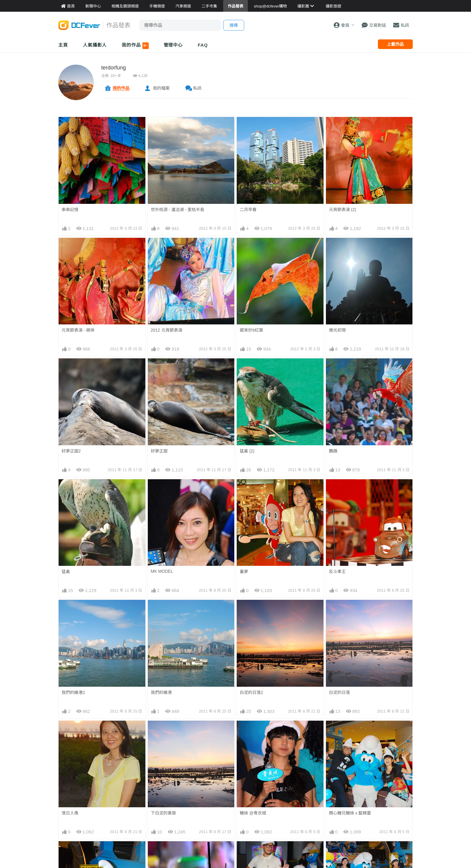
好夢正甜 (159, 451)
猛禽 (66, 572)
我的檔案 (161, 88)
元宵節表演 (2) (343, 210)
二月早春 (248, 210)
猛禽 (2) (247, 451)
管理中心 (173, 45)
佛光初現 (337, 330)
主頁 (63, 45)
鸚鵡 (333, 451)
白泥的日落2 (251, 692)
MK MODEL (162, 571)
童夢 (244, 572)
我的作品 (135, 46)
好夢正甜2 (71, 451)
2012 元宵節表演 (167, 330)
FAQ (203, 45)
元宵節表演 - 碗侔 (78, 330)
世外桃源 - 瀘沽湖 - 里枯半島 (178, 210)
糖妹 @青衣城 (253, 813)
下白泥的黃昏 (163, 813)
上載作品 (395, 44)
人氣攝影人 (95, 45)
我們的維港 (161, 692)
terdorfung (114, 68)
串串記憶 (70, 210)
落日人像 (70, 813)
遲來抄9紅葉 (251, 330)
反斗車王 (337, 572)
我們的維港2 (73, 692)
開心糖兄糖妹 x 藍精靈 (350, 813)
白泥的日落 (339, 692)
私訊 (197, 88)
